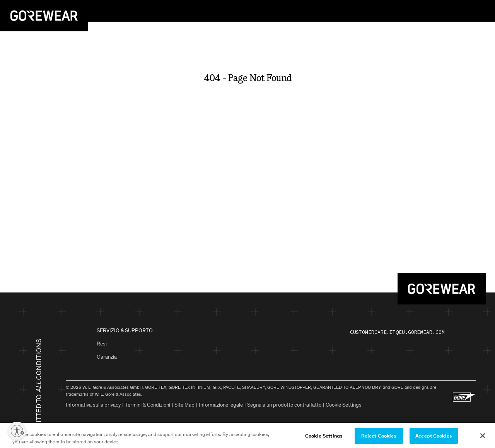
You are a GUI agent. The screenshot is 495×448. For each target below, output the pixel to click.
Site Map (184, 405)
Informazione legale (221, 405)
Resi (102, 344)
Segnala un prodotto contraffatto (284, 405)
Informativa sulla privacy (93, 405)
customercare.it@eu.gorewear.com (397, 332)
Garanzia (107, 357)
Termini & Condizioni (148, 405)
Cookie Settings (344, 405)
